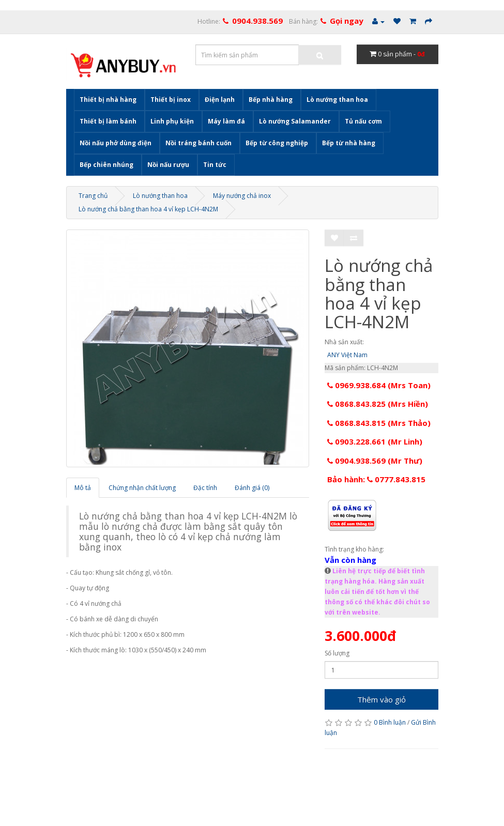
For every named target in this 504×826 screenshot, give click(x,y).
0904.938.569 (257, 21)
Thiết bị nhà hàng (108, 100)
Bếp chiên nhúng (106, 165)
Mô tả (83, 488)
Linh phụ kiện (172, 121)
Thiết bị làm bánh (108, 121)
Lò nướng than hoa (337, 100)
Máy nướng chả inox (242, 196)
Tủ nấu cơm (363, 121)
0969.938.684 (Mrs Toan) (379, 385)
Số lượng (337, 653)
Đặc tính (205, 488)
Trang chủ (93, 196)
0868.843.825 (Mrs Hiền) (378, 404)
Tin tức (215, 165)
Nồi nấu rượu (168, 165)
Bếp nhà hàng (271, 100)
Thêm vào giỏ (381, 699)
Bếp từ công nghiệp (277, 143)
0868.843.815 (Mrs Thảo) (379, 423)
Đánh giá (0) (252, 488)
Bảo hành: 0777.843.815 (376, 479)
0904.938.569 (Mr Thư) (375, 461)
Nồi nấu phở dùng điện (116, 143)
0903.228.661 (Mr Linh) (375, 441)
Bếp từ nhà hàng (349, 143)
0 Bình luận (390, 722)
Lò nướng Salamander (295, 121)
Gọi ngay (347, 21)
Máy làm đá (226, 121)
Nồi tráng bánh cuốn (198, 143)
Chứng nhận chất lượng (142, 488)
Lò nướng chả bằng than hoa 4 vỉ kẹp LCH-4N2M (148, 209)
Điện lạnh (220, 100)
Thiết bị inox (171, 100)
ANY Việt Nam (347, 355)
